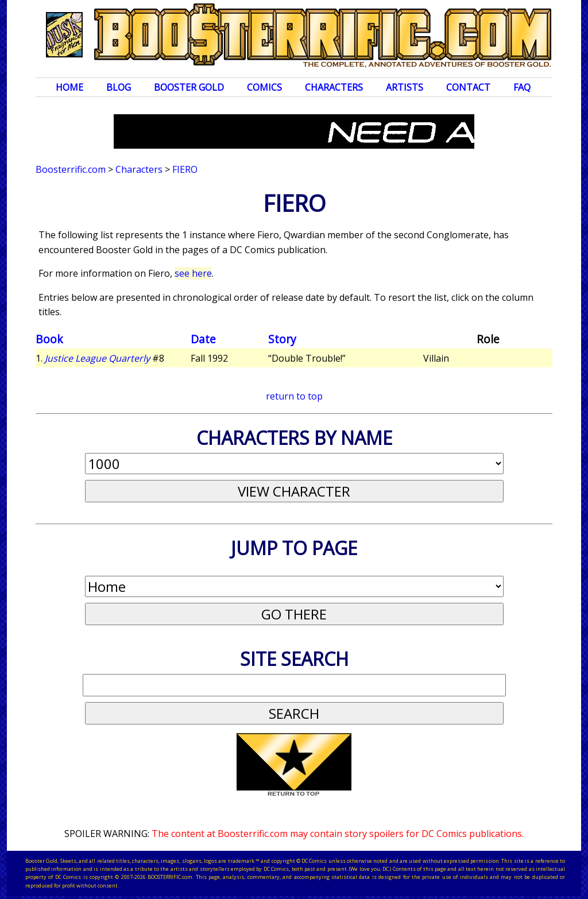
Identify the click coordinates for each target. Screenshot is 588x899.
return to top (294, 396)
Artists (405, 87)
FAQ (522, 87)
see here (193, 273)
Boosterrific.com (71, 169)
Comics (264, 87)
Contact (468, 87)
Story (282, 339)
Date (203, 339)
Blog (119, 87)
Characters (334, 87)
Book (49, 339)
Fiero (185, 169)
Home (69, 87)
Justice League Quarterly (97, 358)
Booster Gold (189, 87)
